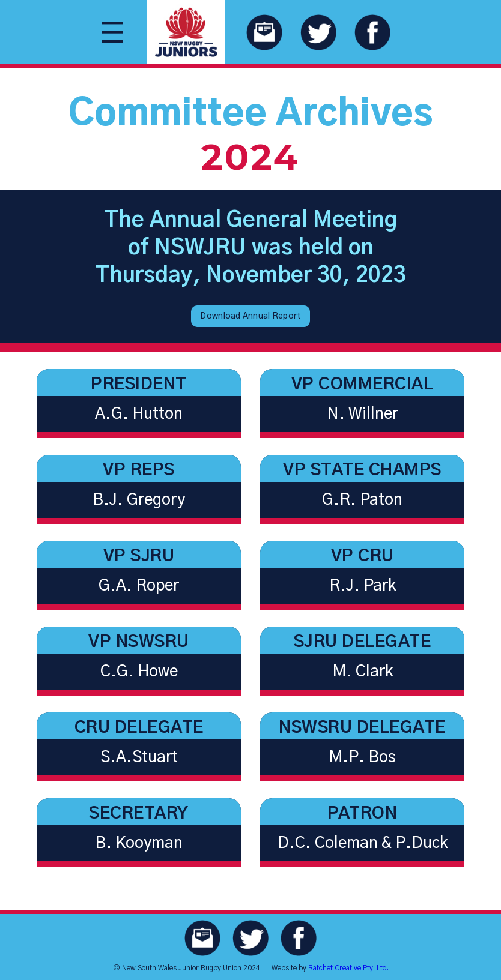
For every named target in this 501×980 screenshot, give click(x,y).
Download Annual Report (250, 316)
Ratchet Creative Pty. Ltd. (348, 968)
